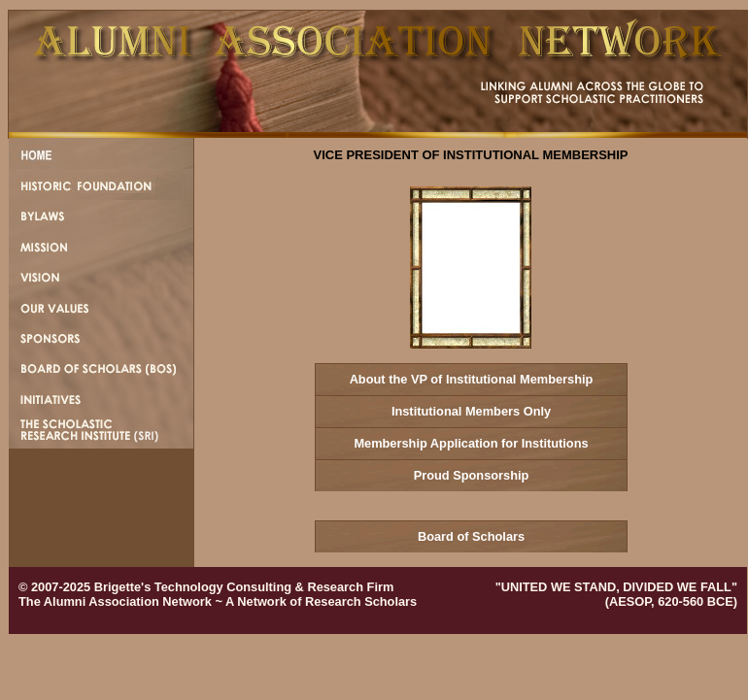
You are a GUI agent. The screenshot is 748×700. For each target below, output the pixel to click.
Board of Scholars (471, 536)
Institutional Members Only (471, 411)
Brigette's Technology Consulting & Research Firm (244, 587)
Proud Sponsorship (472, 475)
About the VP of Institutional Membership (472, 379)
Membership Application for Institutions (471, 443)
